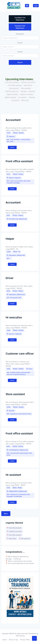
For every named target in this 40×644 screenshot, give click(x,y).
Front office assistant (12, 82)
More (6, 514)
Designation (20, 34)
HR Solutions (20, 636)
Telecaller (32, 97)
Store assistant (26, 88)
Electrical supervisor (12, 91)
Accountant (15, 100)
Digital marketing (12, 94)
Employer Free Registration (20, 27)
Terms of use (13, 640)
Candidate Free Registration (20, 19)
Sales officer (28, 85)
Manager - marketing (28, 91)
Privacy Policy (25, 640)
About (5, 640)
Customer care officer (28, 82)
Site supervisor (14, 88)
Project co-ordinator (27, 94)
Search (20, 62)
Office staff (25, 100)
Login (36, 6)
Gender (20, 52)
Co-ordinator (22, 97)
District (20, 43)
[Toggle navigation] (27, 6)
